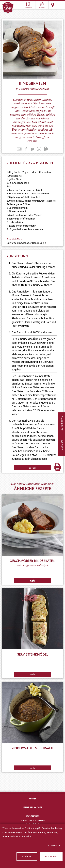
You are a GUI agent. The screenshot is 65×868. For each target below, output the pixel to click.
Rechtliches (32, 816)
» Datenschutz (55, 845)
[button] (61, 5)
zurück (32, 468)
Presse (33, 799)
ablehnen (27, 856)
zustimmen (51, 856)
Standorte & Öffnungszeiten (53, 5)
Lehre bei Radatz (32, 807)
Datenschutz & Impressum (32, 820)
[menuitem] (32, 820)
